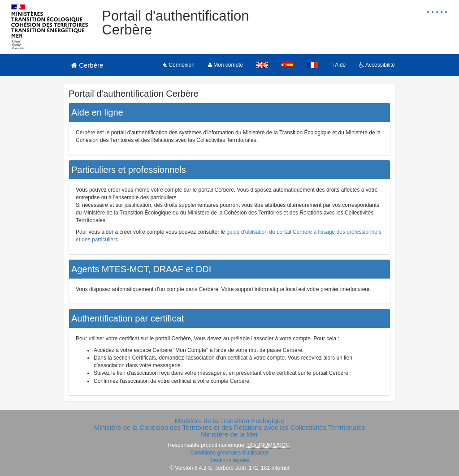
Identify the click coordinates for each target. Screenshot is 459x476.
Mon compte (225, 65)
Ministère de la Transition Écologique (229, 421)
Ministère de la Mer (229, 434)
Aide (339, 65)
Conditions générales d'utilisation (229, 453)
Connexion (179, 65)
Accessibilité (377, 65)
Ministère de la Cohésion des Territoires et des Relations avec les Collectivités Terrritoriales (230, 427)
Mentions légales (229, 460)
